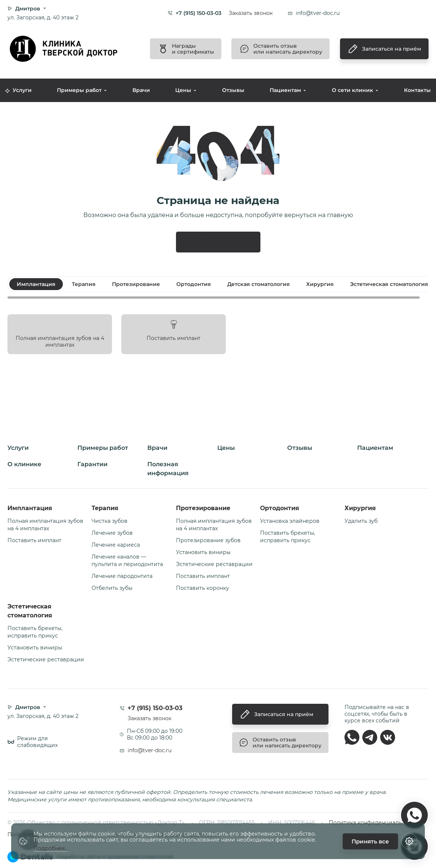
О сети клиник (352, 90)
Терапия (105, 508)
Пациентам (285, 90)
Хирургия (360, 508)
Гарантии (92, 464)
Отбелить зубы (112, 588)
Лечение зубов (112, 533)
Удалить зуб (361, 521)
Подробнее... (51, 848)
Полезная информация (168, 469)
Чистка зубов (110, 521)
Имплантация (30, 508)
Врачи (141, 90)
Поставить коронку (203, 588)
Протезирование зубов (208, 540)
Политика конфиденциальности (373, 823)
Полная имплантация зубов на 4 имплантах (45, 525)
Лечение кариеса (116, 545)
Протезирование (203, 508)
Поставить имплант (34, 540)
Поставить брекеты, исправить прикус (288, 537)
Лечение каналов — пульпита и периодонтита (127, 560)
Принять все (370, 841)
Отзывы (233, 90)
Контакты (417, 90)
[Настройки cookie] (409, 841)
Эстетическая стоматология (30, 611)
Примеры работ (79, 90)
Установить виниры (203, 552)
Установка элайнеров (290, 521)
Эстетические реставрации (214, 564)
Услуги (18, 90)
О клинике (24, 464)
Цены (183, 90)
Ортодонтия (280, 508)
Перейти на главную (218, 242)
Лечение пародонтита (122, 576)
